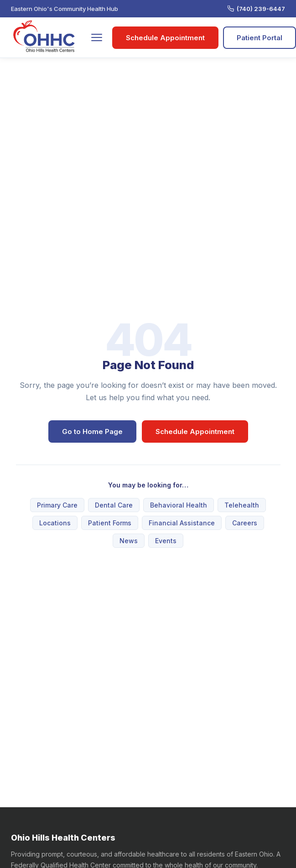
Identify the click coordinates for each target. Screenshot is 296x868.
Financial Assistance (182, 523)
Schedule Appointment (165, 38)
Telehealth (242, 505)
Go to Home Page (92, 431)
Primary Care (57, 505)
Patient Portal (260, 38)
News (129, 541)
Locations (55, 523)
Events (166, 541)
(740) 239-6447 (256, 9)
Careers (245, 523)
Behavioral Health (179, 505)
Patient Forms (110, 523)
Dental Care (114, 505)
